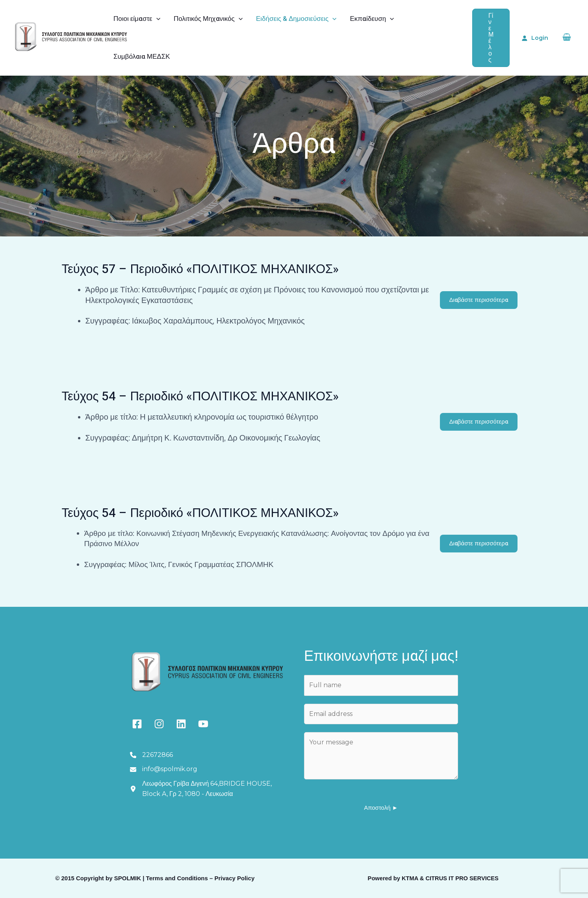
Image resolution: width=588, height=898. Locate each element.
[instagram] (159, 724)
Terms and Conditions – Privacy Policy (200, 878)
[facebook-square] (137, 724)
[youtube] (203, 724)
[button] (491, 38)
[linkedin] (181, 724)
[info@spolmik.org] (164, 769)
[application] (156, 19)
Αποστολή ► (381, 808)
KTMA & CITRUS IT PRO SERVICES (450, 878)
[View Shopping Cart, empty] (567, 38)
